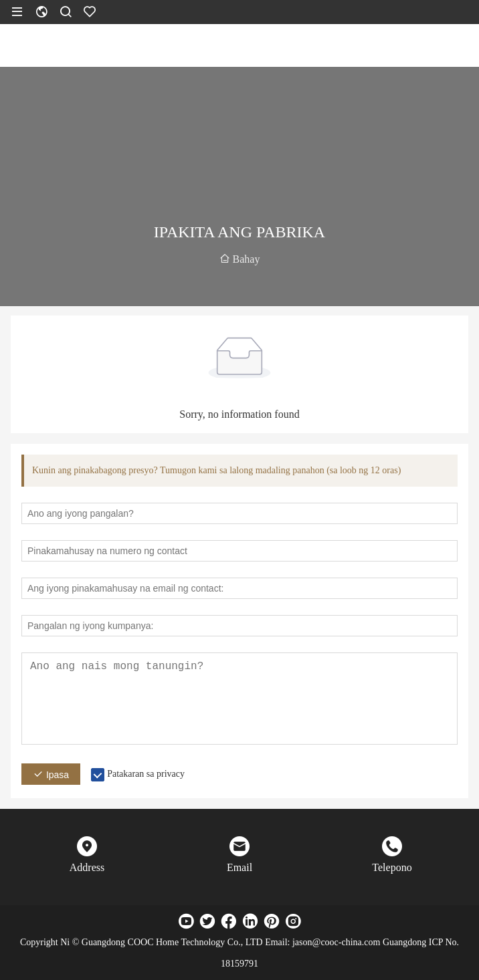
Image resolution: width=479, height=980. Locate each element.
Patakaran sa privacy (146, 774)
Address (87, 867)
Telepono (392, 867)
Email (239, 867)
